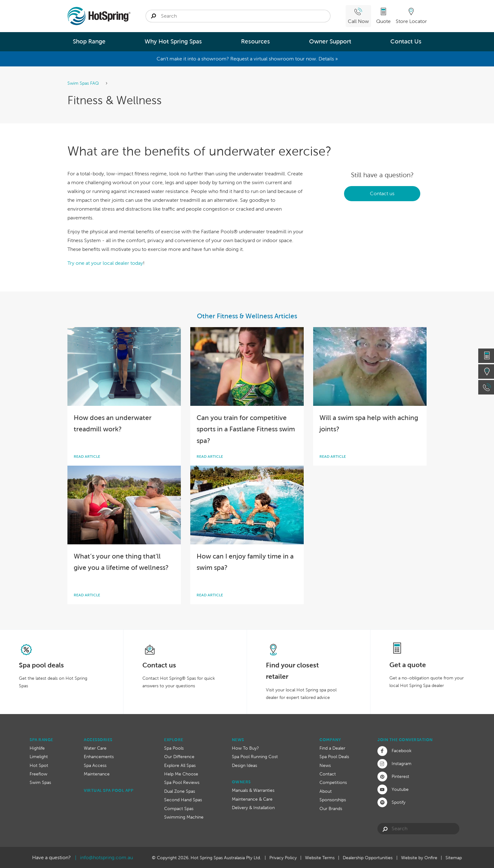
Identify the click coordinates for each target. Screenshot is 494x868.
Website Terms (320, 858)
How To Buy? (245, 748)
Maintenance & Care (252, 799)
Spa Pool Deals (334, 757)
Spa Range (41, 740)
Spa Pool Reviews (182, 782)
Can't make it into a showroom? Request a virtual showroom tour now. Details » (247, 59)
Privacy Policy (283, 858)
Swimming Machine (184, 817)
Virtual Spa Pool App (109, 790)
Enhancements (99, 757)
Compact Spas (179, 808)
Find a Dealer (332, 748)
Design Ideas (244, 765)
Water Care (95, 748)
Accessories (98, 740)
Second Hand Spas (183, 800)
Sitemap (454, 858)
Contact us (382, 193)
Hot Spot (39, 765)
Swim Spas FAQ (84, 83)
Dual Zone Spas (180, 791)
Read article (87, 457)
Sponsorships (333, 800)
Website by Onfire (419, 858)
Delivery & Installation (253, 808)
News (238, 740)
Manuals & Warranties (253, 790)
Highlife (37, 748)
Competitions (333, 782)
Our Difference (179, 757)
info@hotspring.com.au (106, 857)
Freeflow (38, 774)
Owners (241, 782)
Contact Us (406, 41)
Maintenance (97, 774)
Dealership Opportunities (368, 858)
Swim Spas (40, 782)
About (326, 791)
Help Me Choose (181, 774)
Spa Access (95, 765)
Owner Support (330, 41)
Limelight (39, 757)
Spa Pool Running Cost (255, 757)
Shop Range (89, 41)
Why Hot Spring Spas (173, 41)
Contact (328, 774)
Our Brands (331, 808)
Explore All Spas (180, 765)
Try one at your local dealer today (105, 263)
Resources (256, 41)
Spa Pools (174, 748)
